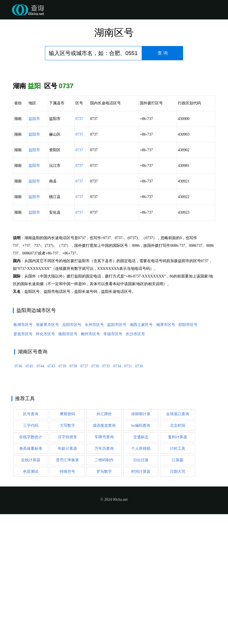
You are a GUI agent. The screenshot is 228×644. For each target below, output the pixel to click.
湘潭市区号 (166, 407)
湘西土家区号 (141, 407)
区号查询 (31, 496)
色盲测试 (31, 554)
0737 (79, 119)
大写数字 (67, 508)
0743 (52, 448)
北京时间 (178, 508)
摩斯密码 (67, 496)
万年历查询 (104, 531)
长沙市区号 (135, 416)
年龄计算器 (67, 531)
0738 (73, 448)
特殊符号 (67, 554)
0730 (139, 448)
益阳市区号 (117, 407)
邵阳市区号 (188, 407)
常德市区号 (113, 416)
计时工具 (178, 531)
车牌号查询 (104, 519)
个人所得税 (141, 531)
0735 (106, 448)
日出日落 (141, 542)
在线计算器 (31, 542)
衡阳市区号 (68, 416)
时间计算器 (141, 554)
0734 (117, 448)
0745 (30, 448)
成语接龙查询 (104, 508)
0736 (95, 448)
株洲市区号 (23, 407)
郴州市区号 (90, 416)
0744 (41, 448)
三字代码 (31, 508)
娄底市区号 (23, 416)
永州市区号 (94, 407)
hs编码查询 (141, 508)
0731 (128, 448)
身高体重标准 (31, 531)
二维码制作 (104, 542)
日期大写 (178, 554)
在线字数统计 (31, 519)
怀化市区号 (45, 416)
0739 (62, 448)
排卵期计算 (141, 496)
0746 (19, 448)
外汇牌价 (104, 496)
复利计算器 (178, 519)
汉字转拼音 (67, 519)
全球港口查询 (178, 496)
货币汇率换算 (67, 542)
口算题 (178, 542)
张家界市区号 (47, 407)
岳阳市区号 (72, 407)
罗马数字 (104, 554)
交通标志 (141, 519)
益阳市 (34, 119)
